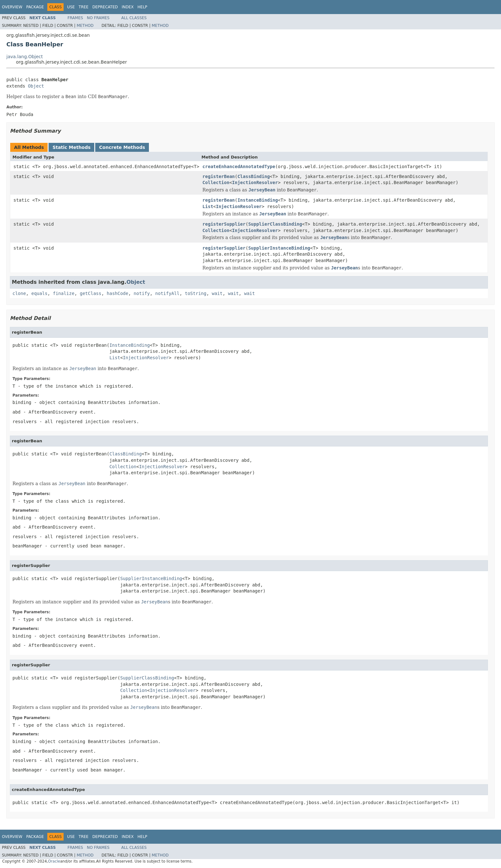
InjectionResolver (255, 182)
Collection (216, 182)
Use (71, 7)
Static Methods (71, 147)
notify (142, 293)
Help (142, 7)
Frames (75, 18)
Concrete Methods (122, 147)
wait (217, 293)
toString (196, 293)
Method (85, 26)
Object (36, 86)
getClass (91, 293)
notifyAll (167, 293)
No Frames (98, 18)
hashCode (117, 293)
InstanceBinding (258, 200)
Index (128, 7)
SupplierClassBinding (275, 224)
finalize (63, 293)
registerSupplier (224, 224)
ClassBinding (254, 176)
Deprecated (105, 7)
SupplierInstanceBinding (279, 248)
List (208, 206)
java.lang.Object (25, 57)
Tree (84, 7)
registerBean (219, 176)
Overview (12, 7)
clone (19, 293)
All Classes (134, 18)
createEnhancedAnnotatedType (239, 167)
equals (39, 293)
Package (35, 7)
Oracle (54, 861)
